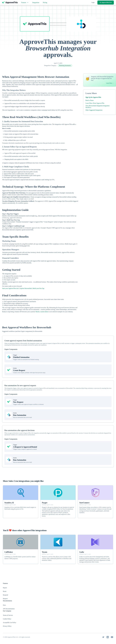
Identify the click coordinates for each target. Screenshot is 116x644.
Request (5, 599)
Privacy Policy (7, 626)
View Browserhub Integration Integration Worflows (97, 107)
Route (5, 591)
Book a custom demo (42, 312)
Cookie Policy (7, 619)
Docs (4, 605)
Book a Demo (90, 100)
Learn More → (110, 83)
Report (5, 588)
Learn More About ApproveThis (95, 103)
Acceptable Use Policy (10, 622)
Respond (5, 595)
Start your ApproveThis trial (10, 288)
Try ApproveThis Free (106, 2)
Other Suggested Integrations (94, 110)
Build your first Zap (38, 288)
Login (93, 2)
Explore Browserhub (26, 288)
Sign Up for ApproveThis (93, 97)
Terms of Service (8, 615)
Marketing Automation (65, 66)
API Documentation (9, 609)
